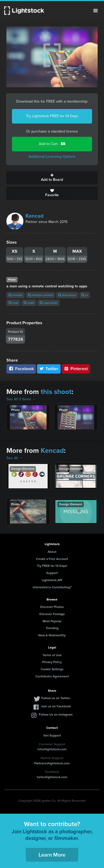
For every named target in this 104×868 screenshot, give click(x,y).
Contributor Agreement (52, 676)
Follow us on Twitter (56, 698)
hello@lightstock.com (52, 777)
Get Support (52, 735)
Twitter (49, 369)
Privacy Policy (52, 662)
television (67, 295)
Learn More (52, 855)
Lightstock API (52, 580)
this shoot (56, 392)
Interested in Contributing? (52, 587)
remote (16, 295)
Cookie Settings (52, 669)
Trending (52, 628)
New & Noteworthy (52, 635)
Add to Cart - (52, 144)
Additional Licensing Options (52, 157)
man (13, 303)
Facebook (21, 369)
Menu (95, 11)
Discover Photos (52, 607)
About (52, 552)
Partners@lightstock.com (52, 763)
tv (85, 295)
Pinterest (76, 369)
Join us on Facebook (56, 706)
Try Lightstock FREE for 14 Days (52, 116)
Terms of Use (52, 655)
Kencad (35, 216)
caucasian (49, 303)
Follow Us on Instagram (56, 714)
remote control (40, 295)
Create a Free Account (52, 559)
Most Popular (52, 621)
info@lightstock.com (52, 749)
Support (52, 573)
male (29, 303)
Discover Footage (52, 614)
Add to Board (52, 178)
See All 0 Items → (21, 399)
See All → (14, 458)
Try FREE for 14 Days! (52, 566)
